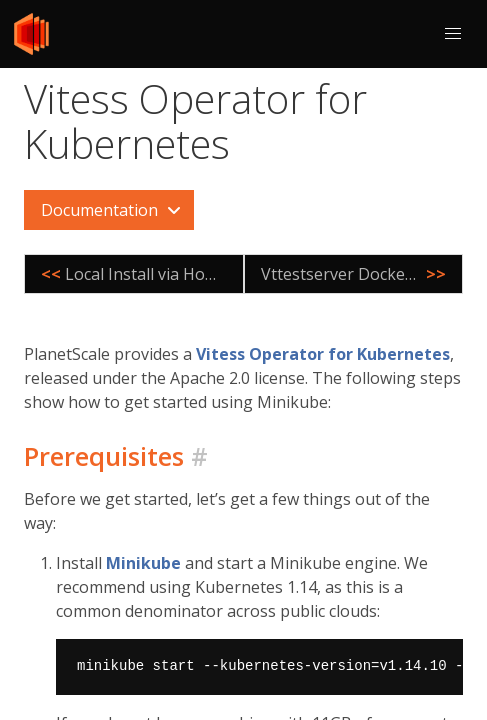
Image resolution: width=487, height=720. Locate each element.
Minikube (143, 563)
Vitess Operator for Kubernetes (323, 354)
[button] (453, 34)
